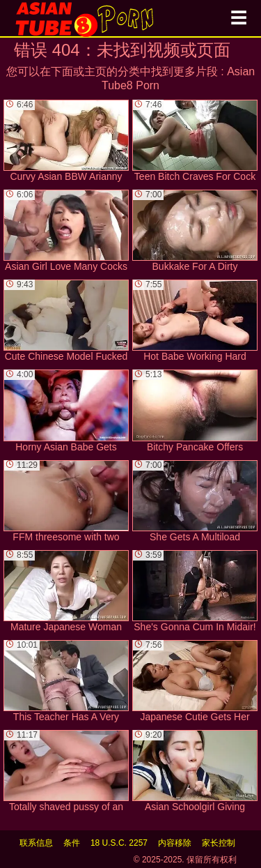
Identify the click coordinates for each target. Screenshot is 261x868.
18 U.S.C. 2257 (119, 843)
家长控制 (219, 843)
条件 (72, 843)
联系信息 (36, 843)
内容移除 (175, 843)
